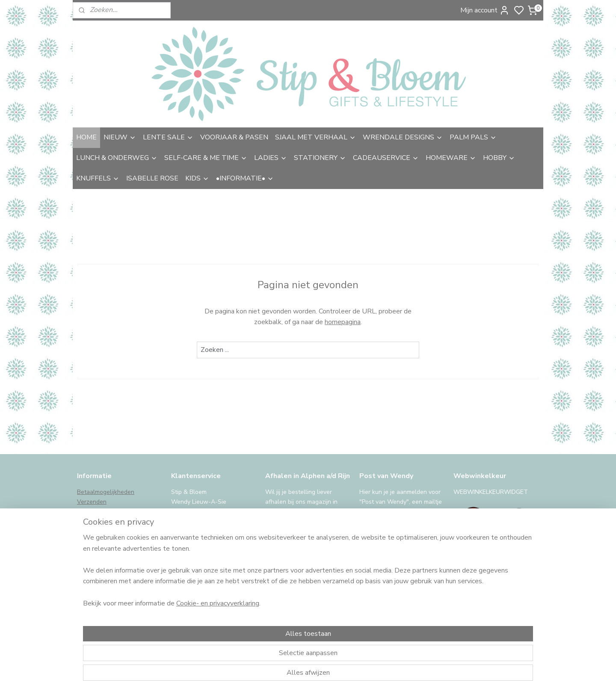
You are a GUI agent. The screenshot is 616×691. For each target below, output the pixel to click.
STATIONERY (320, 158)
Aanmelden (384, 600)
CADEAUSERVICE (386, 158)
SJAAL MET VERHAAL (315, 137)
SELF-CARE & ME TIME (206, 158)
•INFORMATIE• (245, 178)
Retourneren (94, 521)
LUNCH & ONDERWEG (117, 158)
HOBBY (499, 158)
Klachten (89, 540)
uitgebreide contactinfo (203, 521)
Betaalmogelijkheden (106, 492)
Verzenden (92, 502)
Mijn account (485, 10)
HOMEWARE (451, 158)
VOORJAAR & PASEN (234, 137)
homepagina (343, 322)
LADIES (271, 158)
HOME (86, 137)
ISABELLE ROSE (152, 178)
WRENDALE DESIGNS (403, 137)
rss (369, 675)
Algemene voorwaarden (110, 550)
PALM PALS (473, 137)
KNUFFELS (98, 178)
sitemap (354, 675)
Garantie (89, 530)
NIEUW (120, 137)
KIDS (197, 178)
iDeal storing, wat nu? (107, 578)
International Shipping (107, 568)
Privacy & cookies (101, 559)
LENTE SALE (168, 137)
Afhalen (88, 511)
